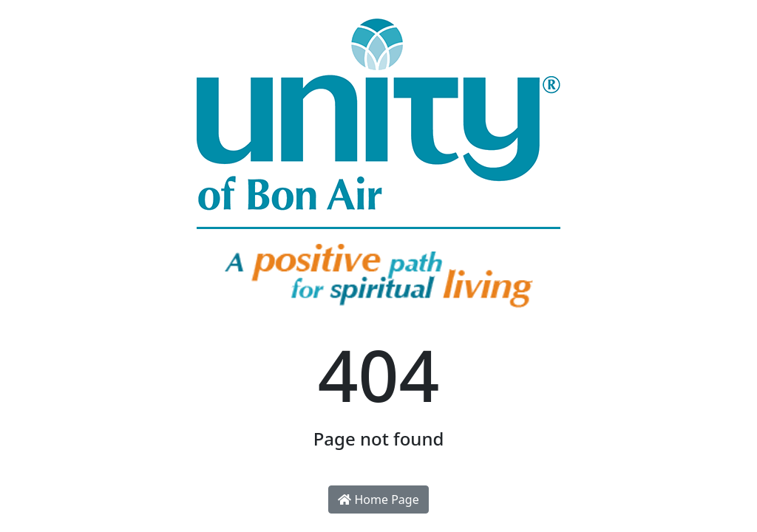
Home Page (378, 499)
